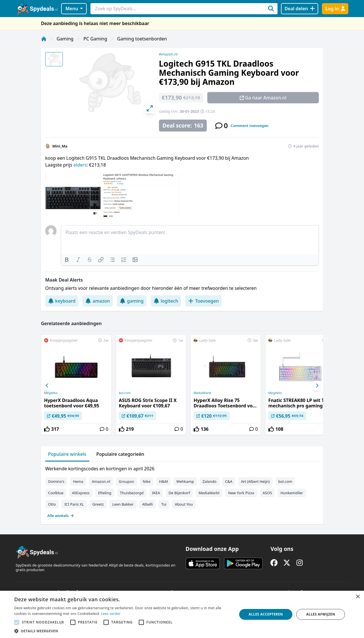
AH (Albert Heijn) (255, 481)
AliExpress (81, 493)
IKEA (156, 493)
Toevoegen (203, 301)
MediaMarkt (203, 393)
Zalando (209, 481)
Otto (52, 504)
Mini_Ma (60, 146)
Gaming (65, 39)
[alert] (182, 614)
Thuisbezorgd (132, 493)
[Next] (317, 386)
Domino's (56, 481)
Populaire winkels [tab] (67, 454)
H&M (163, 481)
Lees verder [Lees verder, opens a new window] (111, 614)
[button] (122, 631)
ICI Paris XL (74, 504)
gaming (132, 301)
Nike (147, 481)
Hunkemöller (292, 493)
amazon (98, 301)
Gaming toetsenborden (142, 39)
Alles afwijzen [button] (321, 614)
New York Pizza (241, 493)
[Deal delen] (300, 9)
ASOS (267, 493)
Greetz (98, 504)
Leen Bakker (123, 504)
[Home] (44, 39)
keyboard (62, 301)
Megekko (51, 393)
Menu (74, 9)
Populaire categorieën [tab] (120, 454)
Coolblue (56, 493)
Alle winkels (61, 516)
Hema (78, 481)
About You (184, 504)
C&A (229, 481)
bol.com (125, 393)
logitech (166, 301)
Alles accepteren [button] (266, 614)
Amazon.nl (168, 54)
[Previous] (47, 386)
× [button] (358, 597)
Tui (164, 504)
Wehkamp (185, 481)
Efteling (105, 493)
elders (80, 165)
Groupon (126, 481)
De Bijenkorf (179, 493)
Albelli (147, 504)
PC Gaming (95, 39)
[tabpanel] (182, 491)
